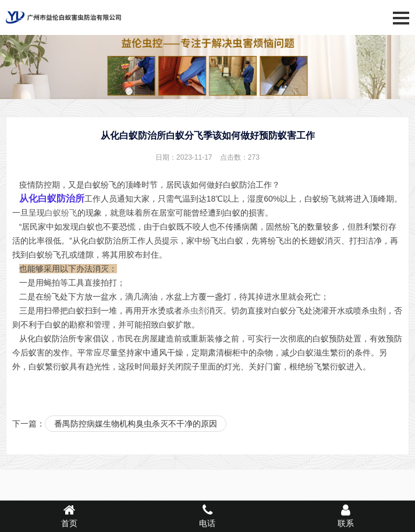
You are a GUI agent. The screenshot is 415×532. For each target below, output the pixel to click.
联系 (346, 516)
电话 (208, 516)
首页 (69, 516)
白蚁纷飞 (61, 213)
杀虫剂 (194, 311)
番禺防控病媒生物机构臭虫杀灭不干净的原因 (136, 424)
